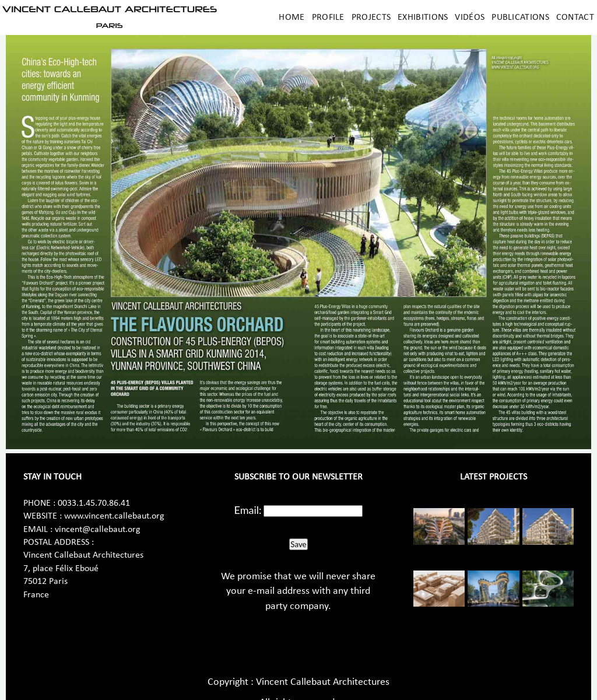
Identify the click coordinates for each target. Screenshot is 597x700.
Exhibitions (423, 17)
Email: (248, 510)
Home (292, 17)
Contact (575, 17)
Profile (328, 17)
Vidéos (470, 17)
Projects (371, 17)
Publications (520, 17)
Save (298, 544)
